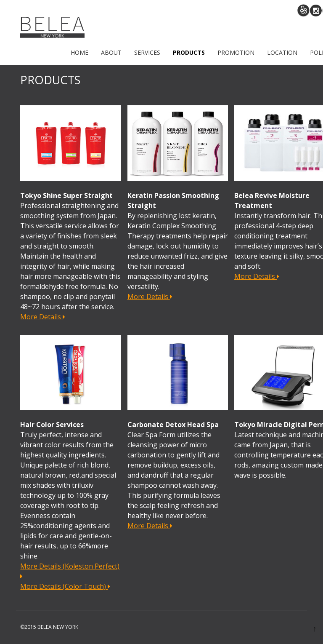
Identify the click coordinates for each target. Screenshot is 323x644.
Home (79, 52)
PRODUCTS (189, 52)
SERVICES (147, 52)
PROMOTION (236, 52)
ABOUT (111, 52)
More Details (43, 317)
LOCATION (282, 52)
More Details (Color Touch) (65, 586)
